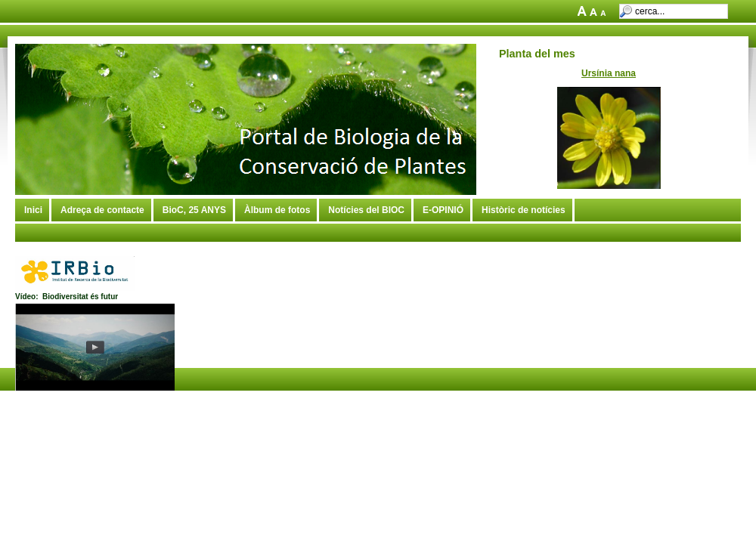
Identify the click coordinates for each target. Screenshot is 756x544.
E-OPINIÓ (443, 210)
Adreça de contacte (102, 210)
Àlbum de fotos (277, 210)
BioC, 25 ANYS (194, 210)
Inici (33, 210)
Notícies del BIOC (366, 210)
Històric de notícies (524, 210)
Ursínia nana (609, 73)
